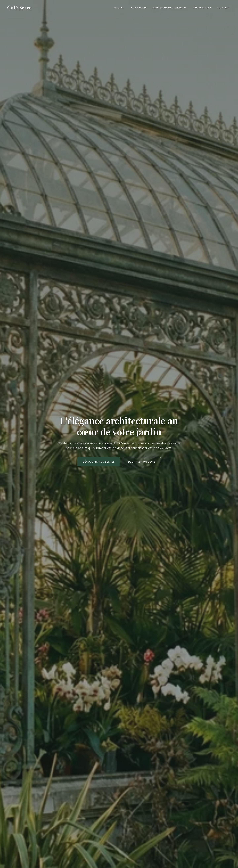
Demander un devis (142, 462)
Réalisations (204, 8)
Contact (224, 8)
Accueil (123, 8)
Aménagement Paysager (172, 8)
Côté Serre (19, 8)
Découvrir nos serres (99, 462)
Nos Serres (142, 8)
